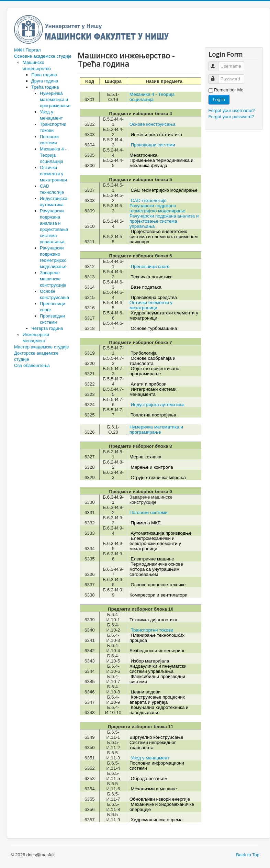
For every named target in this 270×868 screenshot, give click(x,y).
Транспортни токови (152, 630)
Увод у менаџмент (150, 758)
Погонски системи (149, 513)
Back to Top (248, 855)
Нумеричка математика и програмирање (55, 99)
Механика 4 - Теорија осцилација (53, 155)
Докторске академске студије (36, 356)
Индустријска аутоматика (158, 405)
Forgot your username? (232, 110)
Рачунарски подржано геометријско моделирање (157, 208)
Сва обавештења (32, 365)
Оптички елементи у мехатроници (53, 174)
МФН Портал (27, 50)
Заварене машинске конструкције (53, 279)
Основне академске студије (43, 56)
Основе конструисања (153, 124)
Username (217, 63)
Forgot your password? (231, 117)
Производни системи (153, 145)
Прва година (44, 75)
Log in (219, 99)
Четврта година (47, 328)
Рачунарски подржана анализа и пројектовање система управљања (164, 221)
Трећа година (45, 87)
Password (217, 76)
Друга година (45, 81)
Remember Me (229, 90)
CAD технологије (149, 201)
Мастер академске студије (42, 347)
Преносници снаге (150, 266)
